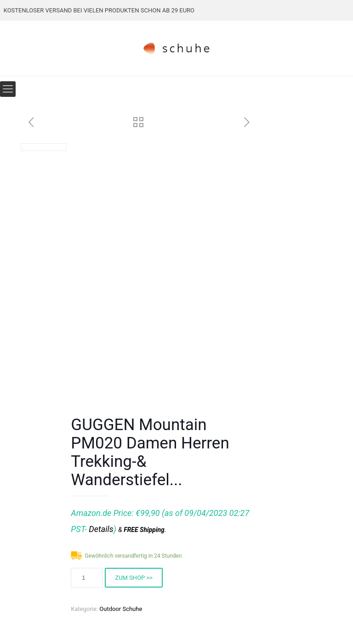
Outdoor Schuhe (121, 609)
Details (101, 529)
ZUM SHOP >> (134, 578)
